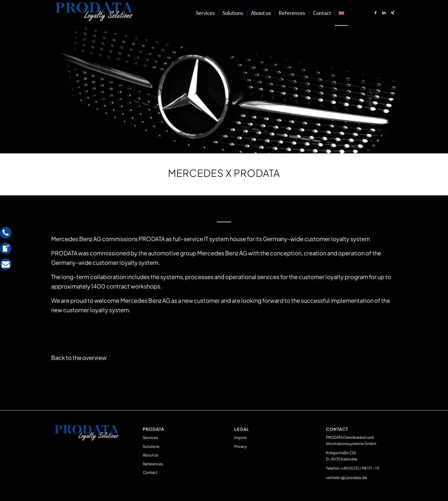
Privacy (241, 446)
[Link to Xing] (393, 13)
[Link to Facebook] (375, 13)
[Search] (353, 13)
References (153, 464)
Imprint (240, 438)
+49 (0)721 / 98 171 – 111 (360, 468)
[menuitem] (205, 13)
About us (151, 455)
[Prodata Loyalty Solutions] (94, 13)
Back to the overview (79, 357)
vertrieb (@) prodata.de (346, 478)
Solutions (151, 446)
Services (150, 438)
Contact (150, 472)
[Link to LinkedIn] (384, 13)
